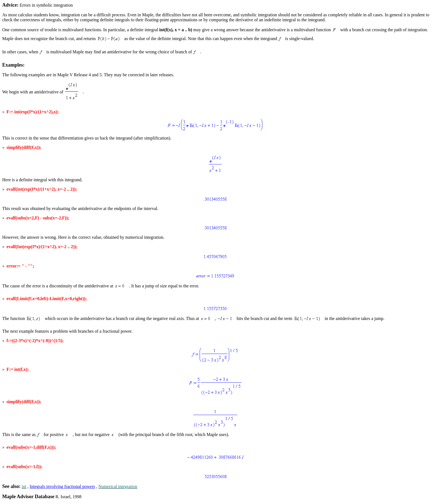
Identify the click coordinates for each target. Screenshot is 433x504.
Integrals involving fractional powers (62, 486)
